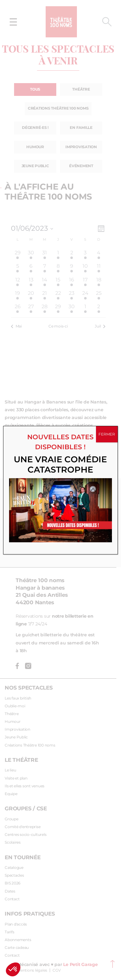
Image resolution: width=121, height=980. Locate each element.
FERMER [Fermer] (107, 434)
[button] (13, 969)
